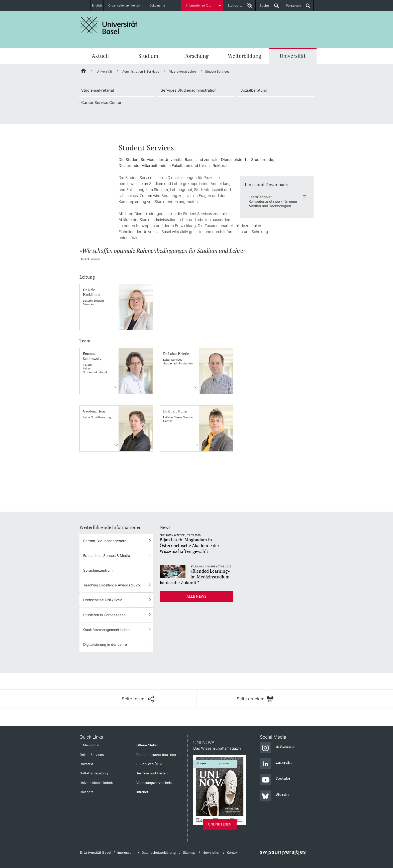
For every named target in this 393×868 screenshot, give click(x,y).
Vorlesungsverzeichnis (154, 783)
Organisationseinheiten (127, 6)
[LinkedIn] (276, 764)
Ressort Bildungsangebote (105, 541)
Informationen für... (200, 6)
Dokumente (160, 6)
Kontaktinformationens (116, 324)
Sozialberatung (254, 90)
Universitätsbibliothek (96, 783)
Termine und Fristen (152, 773)
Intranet (142, 792)
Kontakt (233, 852)
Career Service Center (101, 102)
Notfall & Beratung (94, 773)
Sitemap (189, 852)
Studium (148, 56)
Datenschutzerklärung (159, 852)
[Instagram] (277, 748)
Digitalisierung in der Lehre (105, 644)
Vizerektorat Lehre (183, 71)
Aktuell (100, 56)
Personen (291, 7)
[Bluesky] (275, 796)
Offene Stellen (148, 745)
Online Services (92, 755)
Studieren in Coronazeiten (104, 615)
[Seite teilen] (138, 699)
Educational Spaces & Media (107, 556)
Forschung (196, 56)
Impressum (126, 852)
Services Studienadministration (189, 90)
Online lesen (220, 824)
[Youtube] (275, 780)
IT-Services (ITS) (149, 764)
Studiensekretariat (98, 90)
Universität (293, 56)
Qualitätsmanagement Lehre (106, 630)
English (97, 6)
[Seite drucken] (255, 699)
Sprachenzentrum (98, 570)
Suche (262, 7)
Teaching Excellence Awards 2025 (112, 585)
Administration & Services (141, 71)
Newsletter (211, 852)
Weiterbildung (244, 56)
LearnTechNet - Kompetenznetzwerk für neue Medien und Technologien (273, 201)
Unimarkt (86, 764)
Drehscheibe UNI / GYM (103, 600)
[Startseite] (84, 72)
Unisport (86, 792)
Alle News (197, 596)
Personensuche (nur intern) (158, 755)
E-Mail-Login (89, 745)
